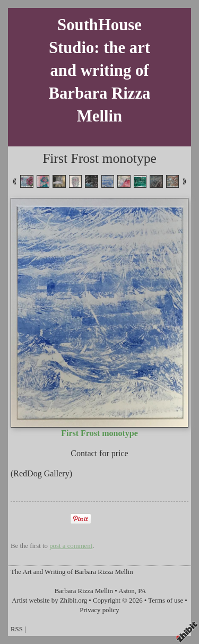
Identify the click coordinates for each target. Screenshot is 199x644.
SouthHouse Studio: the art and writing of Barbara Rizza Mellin (100, 71)
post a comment (71, 546)
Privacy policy (99, 610)
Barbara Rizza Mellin (84, 591)
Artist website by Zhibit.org (49, 601)
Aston (127, 591)
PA (142, 591)
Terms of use (166, 601)
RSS (17, 629)
